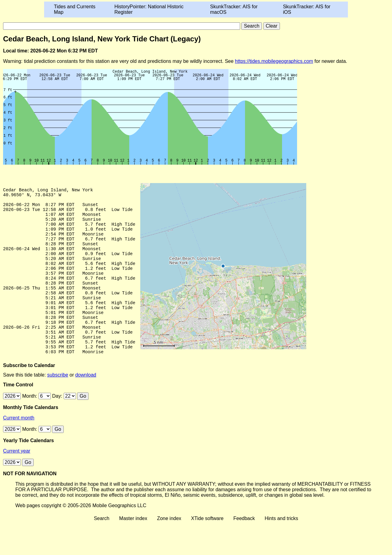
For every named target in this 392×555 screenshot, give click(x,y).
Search (102, 550)
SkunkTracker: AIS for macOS (234, 9)
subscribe (58, 406)
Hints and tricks (281, 550)
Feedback (244, 550)
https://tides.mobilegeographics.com (274, 61)
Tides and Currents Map (75, 9)
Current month (19, 449)
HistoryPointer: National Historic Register (149, 9)
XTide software (207, 550)
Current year (17, 482)
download (86, 406)
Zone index (169, 550)
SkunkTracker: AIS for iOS (307, 9)
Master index (133, 550)
